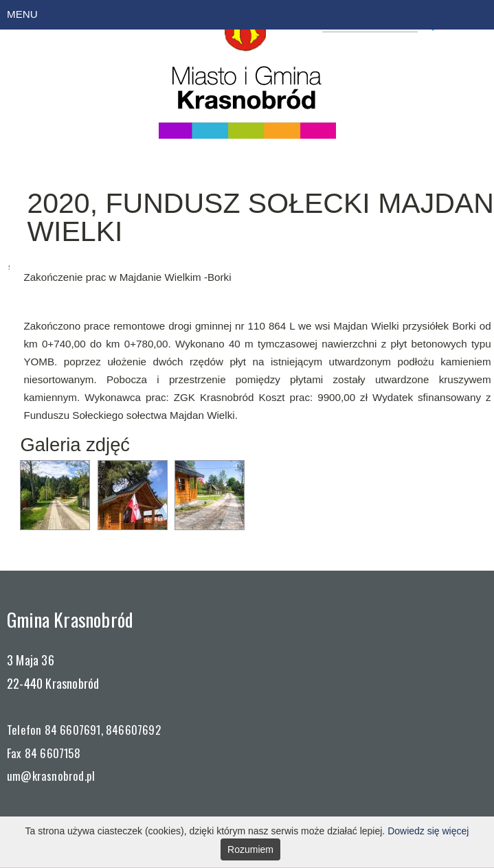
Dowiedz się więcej (428, 831)
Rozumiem (250, 849)
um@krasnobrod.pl (51, 776)
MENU (22, 14)
